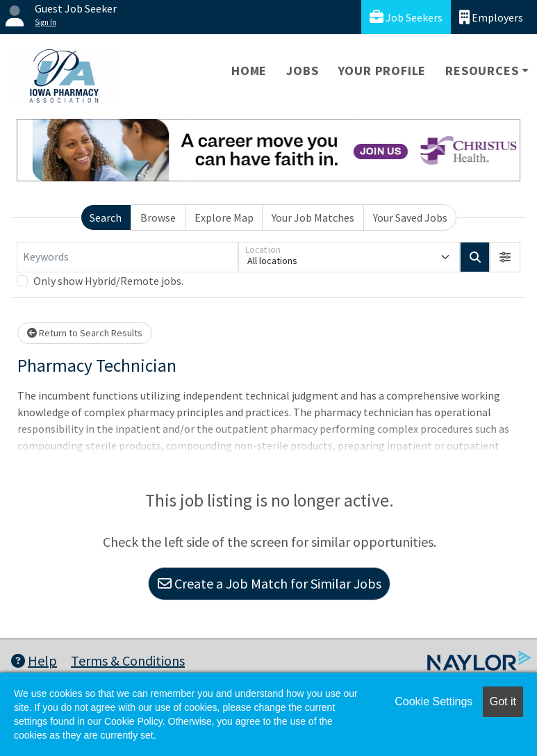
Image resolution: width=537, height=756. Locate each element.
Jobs (302, 71)
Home (249, 71)
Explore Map (224, 217)
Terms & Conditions (128, 660)
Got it (503, 701)
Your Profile (382, 71)
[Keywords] (127, 257)
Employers (491, 17)
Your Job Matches (313, 217)
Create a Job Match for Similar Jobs (270, 583)
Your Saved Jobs (410, 217)
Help (34, 660)
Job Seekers (406, 17)
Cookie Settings (433, 701)
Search (106, 217)
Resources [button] (482, 71)
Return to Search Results (85, 333)
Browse (158, 217)
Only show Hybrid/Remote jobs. (108, 281)
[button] (505, 257)
